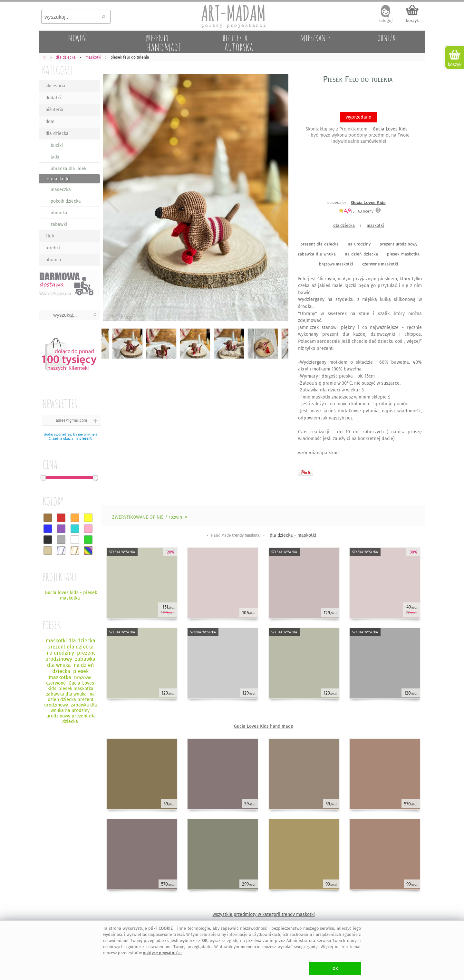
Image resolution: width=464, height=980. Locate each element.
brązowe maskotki (336, 264)
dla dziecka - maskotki (293, 535)
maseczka (61, 190)
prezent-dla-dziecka (319, 244)
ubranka (59, 213)
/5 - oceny (356, 211)
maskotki (375, 225)
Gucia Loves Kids (390, 129)
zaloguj (386, 20)
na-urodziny (359, 244)
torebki (53, 248)
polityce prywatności (162, 953)
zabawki (59, 224)
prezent (85, 439)
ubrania (53, 260)
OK (335, 969)
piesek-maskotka (403, 254)
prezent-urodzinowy (398, 244)
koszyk (412, 20)
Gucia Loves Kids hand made (264, 726)
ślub (50, 236)
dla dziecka (57, 134)
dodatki (53, 98)
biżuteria (54, 110)
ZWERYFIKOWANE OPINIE (150, 517)
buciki (57, 145)
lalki (55, 157)
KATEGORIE (58, 70)
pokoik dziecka (66, 201)
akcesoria (55, 86)
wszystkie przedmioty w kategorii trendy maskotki (264, 914)
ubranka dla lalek (68, 169)
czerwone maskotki (380, 264)
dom (50, 122)
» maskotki (58, 179)
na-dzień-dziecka (361, 254)
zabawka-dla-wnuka (317, 254)
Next (278, 199)
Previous (112, 199)
